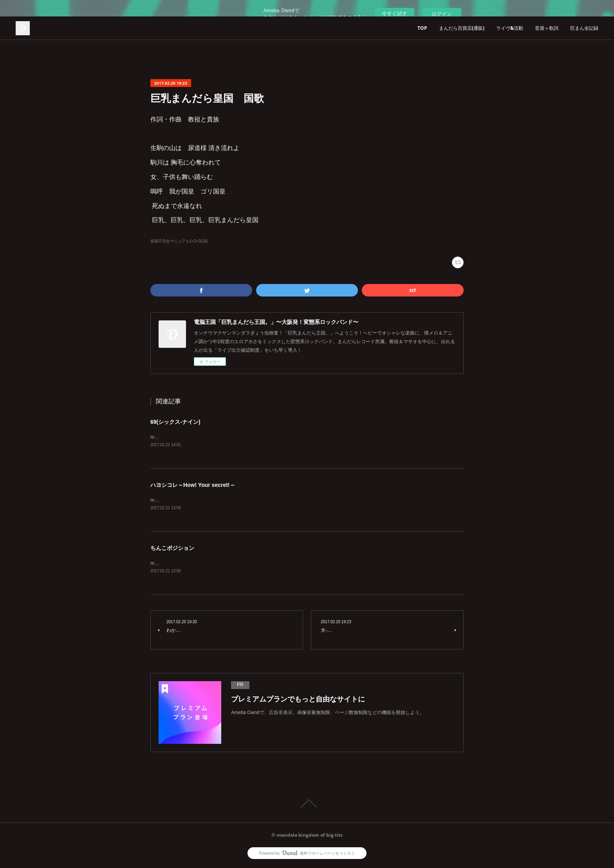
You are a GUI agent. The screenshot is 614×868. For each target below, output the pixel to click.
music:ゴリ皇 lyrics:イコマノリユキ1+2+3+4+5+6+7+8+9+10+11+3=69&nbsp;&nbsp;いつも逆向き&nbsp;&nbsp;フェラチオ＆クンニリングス (299, 437)
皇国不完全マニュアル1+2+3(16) (179, 241)
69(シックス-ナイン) (175, 422)
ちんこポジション (172, 549)
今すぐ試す (395, 14)
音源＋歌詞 (547, 28)
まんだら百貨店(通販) (462, 28)
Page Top (307, 805)
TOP (422, 28)
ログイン (442, 14)
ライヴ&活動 (510, 28)
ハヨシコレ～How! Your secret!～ (193, 485)
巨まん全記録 (584, 28)
